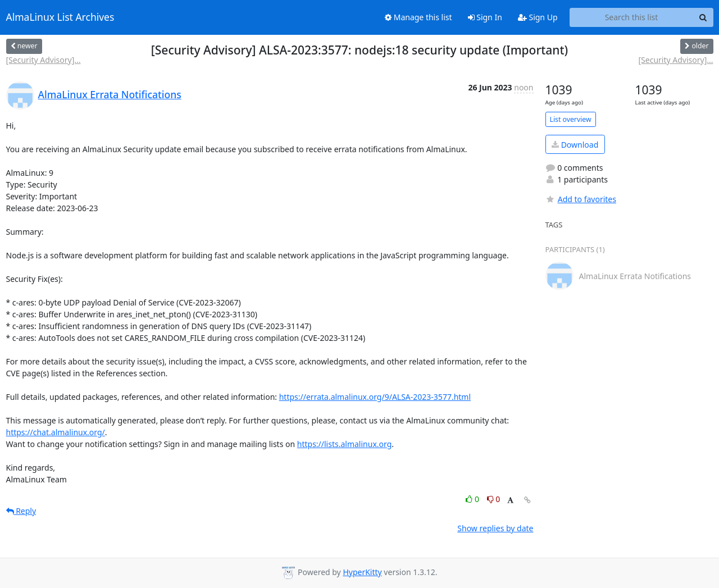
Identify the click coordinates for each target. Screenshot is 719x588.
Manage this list (418, 17)
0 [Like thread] (473, 499)
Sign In (485, 17)
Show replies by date (495, 528)
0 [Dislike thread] (494, 499)
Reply (21, 511)
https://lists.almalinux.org (345, 444)
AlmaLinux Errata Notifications (110, 94)
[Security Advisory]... (44, 60)
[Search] (703, 17)
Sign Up (538, 17)
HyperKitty (362, 572)
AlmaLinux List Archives (60, 17)
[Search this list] (632, 17)
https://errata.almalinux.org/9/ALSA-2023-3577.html (375, 397)
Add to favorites (581, 199)
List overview (571, 119)
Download (575, 145)
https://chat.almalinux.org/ (56, 432)
